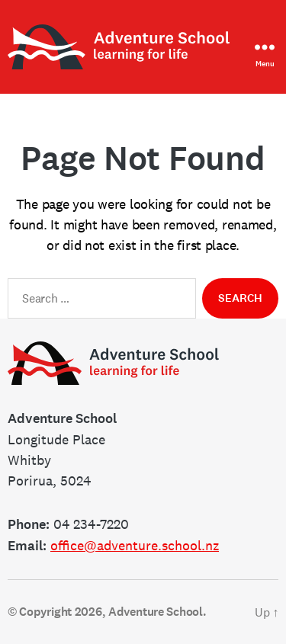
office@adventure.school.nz (135, 545)
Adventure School (156, 612)
